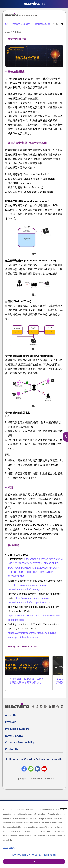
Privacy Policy (8, 848)
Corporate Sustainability (20, 743)
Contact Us (12, 749)
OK (34, 862)
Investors (11, 722)
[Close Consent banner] (64, 805)
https (27, 559)
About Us (11, 715)
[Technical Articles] (41, 24)
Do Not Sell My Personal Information (34, 855)
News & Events (14, 736)
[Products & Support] (20, 24)
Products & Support (17, 729)
